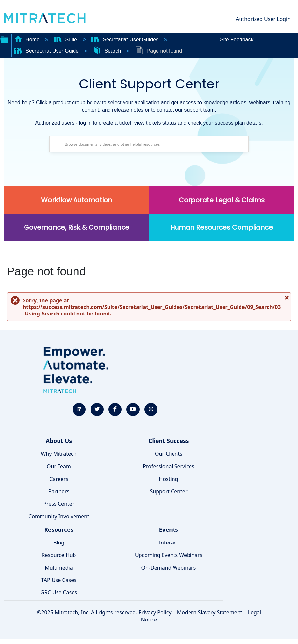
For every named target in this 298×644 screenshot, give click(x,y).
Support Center (168, 491)
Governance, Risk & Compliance (77, 227)
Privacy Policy (155, 612)
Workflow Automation (77, 200)
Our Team (59, 466)
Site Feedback (237, 40)
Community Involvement (59, 516)
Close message (286, 300)
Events (169, 529)
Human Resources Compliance (222, 227)
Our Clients (169, 454)
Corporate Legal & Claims (222, 200)
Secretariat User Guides (126, 40)
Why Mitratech (59, 454)
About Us (59, 441)
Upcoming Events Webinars (169, 555)
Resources (59, 529)
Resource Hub (59, 555)
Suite (66, 40)
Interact (169, 543)
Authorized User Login (263, 19)
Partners (59, 491)
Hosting (169, 479)
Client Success (168, 441)
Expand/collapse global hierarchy (4, 39)
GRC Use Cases (59, 592)
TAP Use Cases (59, 580)
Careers (59, 479)
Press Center (59, 504)
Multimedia (59, 568)
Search (108, 51)
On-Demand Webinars (169, 568)
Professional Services (169, 466)
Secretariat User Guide (47, 51)
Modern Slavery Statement (210, 612)
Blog (59, 543)
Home (28, 40)
